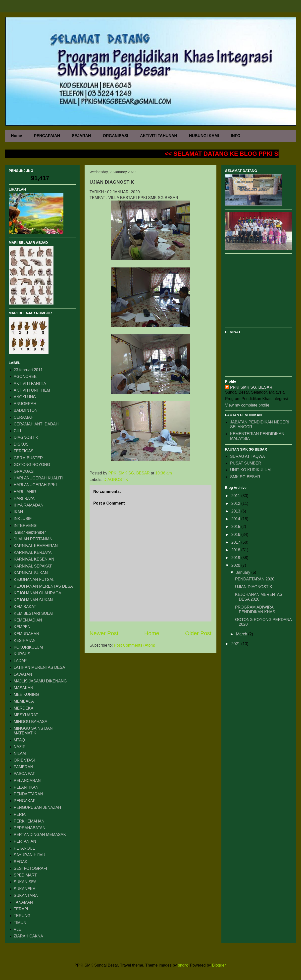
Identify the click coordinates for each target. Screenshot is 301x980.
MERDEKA (24, 708)
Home (16, 136)
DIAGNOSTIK (116, 480)
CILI (17, 431)
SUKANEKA (25, 889)
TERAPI (21, 909)
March (242, 634)
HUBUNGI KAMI (204, 136)
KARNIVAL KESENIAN (34, 559)
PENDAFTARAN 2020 (255, 579)
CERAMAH (24, 417)
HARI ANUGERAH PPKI (35, 485)
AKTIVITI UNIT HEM (32, 390)
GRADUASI (24, 471)
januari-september (30, 532)
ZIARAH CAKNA (28, 936)
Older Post (198, 633)
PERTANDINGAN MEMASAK (40, 835)
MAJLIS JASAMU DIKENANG (40, 681)
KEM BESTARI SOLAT (34, 613)
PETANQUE (25, 848)
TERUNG (22, 916)
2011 (236, 496)
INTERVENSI (26, 526)
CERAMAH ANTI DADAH (36, 424)
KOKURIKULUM (28, 647)
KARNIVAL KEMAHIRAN (36, 546)
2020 (236, 565)
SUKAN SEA (25, 882)
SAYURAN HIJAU (29, 855)
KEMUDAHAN (26, 634)
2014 (236, 519)
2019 (236, 558)
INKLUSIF (23, 519)
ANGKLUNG (25, 397)
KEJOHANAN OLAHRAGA (37, 593)
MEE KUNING (26, 695)
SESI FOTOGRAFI (30, 868)
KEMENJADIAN (28, 620)
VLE (17, 929)
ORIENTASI (24, 760)
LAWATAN (23, 674)
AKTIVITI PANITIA (30, 384)
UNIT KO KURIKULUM (250, 470)
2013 (236, 511)
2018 (236, 550)
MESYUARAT (26, 715)
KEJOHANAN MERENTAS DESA (43, 586)
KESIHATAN (25, 641)
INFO (236, 136)
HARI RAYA (24, 498)
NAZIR (20, 747)
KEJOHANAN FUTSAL (34, 580)
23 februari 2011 (28, 370)
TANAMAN (23, 902)
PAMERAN (23, 767)
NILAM (20, 753)
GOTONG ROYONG (32, 465)
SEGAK (21, 862)
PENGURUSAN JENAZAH (37, 807)
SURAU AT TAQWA (248, 456)
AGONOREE (25, 377)
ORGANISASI (116, 136)
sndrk (183, 965)
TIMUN (20, 923)
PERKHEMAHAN (29, 821)
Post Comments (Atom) (135, 645)
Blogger (219, 965)
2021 (236, 644)
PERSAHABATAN (29, 828)
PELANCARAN (27, 781)
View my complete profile (247, 405)
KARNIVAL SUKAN (31, 573)
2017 (236, 542)
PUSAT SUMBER (246, 463)
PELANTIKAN (26, 787)
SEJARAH (81, 136)
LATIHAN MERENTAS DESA (39, 667)
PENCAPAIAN (47, 136)
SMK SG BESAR (245, 477)
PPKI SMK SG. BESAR (251, 387)
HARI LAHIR (25, 492)
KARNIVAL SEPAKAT (33, 566)
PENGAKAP (25, 801)
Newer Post (104, 633)
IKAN (18, 512)
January (244, 572)
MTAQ (19, 740)
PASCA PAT (24, 774)
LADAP (20, 661)
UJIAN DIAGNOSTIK (254, 587)
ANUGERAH (25, 404)
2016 (236, 535)
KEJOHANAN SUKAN (33, 600)
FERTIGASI (24, 451)
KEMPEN (22, 627)
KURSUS (22, 654)
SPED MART (25, 875)
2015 (236, 527)
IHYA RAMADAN (29, 505)
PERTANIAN (25, 841)
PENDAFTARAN (28, 794)
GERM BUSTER (28, 458)
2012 (236, 503)
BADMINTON (26, 410)
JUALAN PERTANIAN (33, 539)
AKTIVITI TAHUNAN (159, 136)
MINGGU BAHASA (30, 722)
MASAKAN (23, 688)
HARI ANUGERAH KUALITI (38, 478)
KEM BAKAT (25, 607)
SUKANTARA (26, 896)
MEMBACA (24, 701)
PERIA (20, 814)
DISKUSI (22, 444)
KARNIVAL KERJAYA (33, 552)
